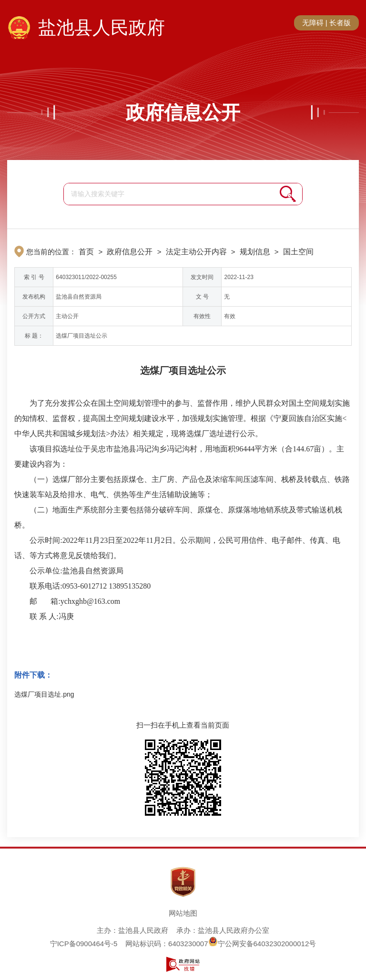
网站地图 (183, 913)
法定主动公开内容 (196, 252)
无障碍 (313, 23)
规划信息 (255, 252)
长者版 (340, 23)
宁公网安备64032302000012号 (262, 944)
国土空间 (298, 252)
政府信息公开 (183, 112)
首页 (86, 252)
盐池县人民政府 (102, 28)
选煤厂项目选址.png (44, 694)
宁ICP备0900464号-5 (84, 944)
